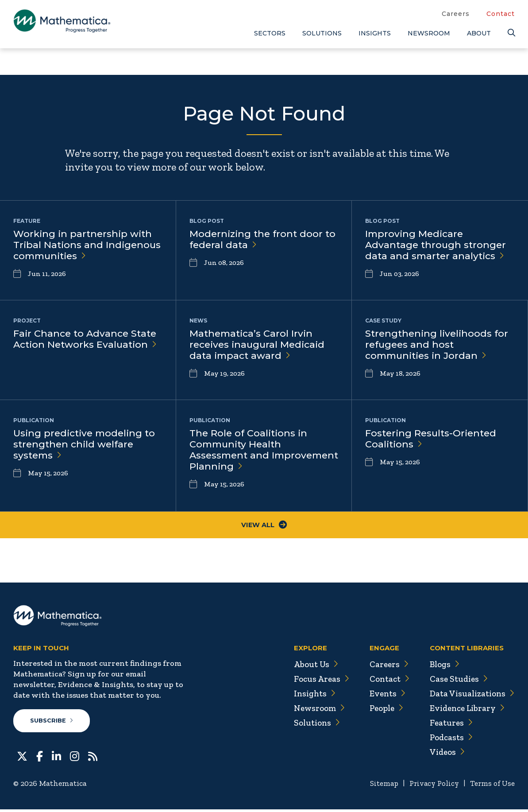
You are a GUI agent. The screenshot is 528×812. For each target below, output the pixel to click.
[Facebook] (40, 758)
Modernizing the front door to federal (258, 240)
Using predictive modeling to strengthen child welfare (87, 445)
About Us (309, 666)
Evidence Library (465, 710)
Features (448, 725)
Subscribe (52, 723)
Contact (501, 14)
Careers (456, 14)
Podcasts (449, 739)
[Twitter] (22, 758)
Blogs (442, 666)
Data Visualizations (470, 695)
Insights (375, 33)
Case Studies (456, 681)
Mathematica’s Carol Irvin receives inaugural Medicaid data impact (260, 346)
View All (264, 526)
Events (382, 695)
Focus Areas (315, 681)
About (479, 33)
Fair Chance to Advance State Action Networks (87, 340)
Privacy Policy (430, 786)
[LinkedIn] (56, 758)
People (382, 710)
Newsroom (429, 33)
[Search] (511, 33)
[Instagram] (75, 758)
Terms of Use (491, 786)
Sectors (270, 33)
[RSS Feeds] (93, 758)
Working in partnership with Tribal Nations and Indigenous (85, 246)
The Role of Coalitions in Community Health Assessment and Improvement (252, 451)
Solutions (322, 33)
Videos (444, 754)
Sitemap (378, 786)
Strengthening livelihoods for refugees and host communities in (439, 346)
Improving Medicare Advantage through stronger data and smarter (437, 246)
